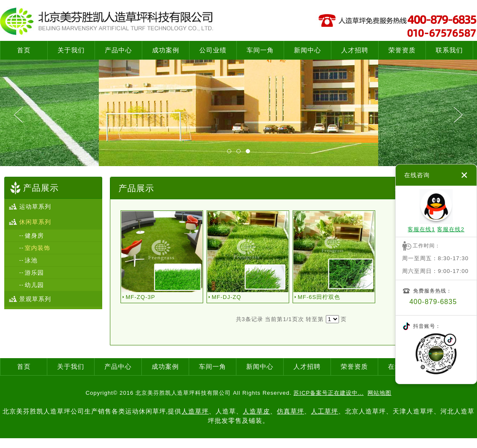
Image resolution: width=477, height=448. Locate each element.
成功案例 (166, 50)
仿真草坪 (290, 411)
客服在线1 (421, 229)
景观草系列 (35, 299)
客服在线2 (451, 229)
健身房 (34, 235)
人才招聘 (355, 50)
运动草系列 (35, 207)
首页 (24, 50)
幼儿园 (34, 285)
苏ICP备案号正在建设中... (329, 393)
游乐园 (34, 273)
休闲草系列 (35, 222)
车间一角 (260, 50)
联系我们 (449, 50)
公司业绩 (213, 50)
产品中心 (118, 50)
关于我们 (71, 50)
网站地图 (379, 393)
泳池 (31, 260)
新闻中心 (307, 50)
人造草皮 (256, 411)
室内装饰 (37, 248)
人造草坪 (195, 411)
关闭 (464, 175)
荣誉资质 (402, 50)
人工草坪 (325, 411)
